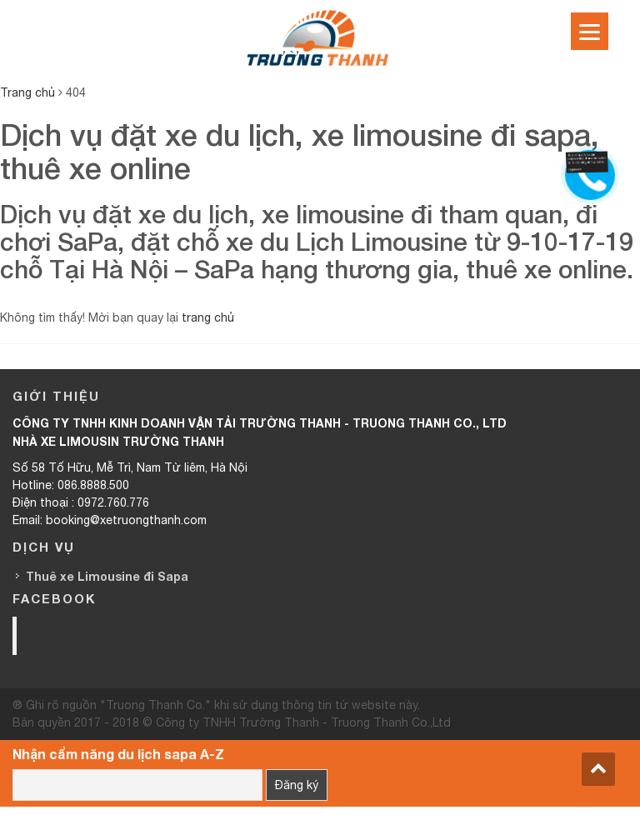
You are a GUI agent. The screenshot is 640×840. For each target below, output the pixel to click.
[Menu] (590, 31)
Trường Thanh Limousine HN (131, 635)
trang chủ (208, 317)
